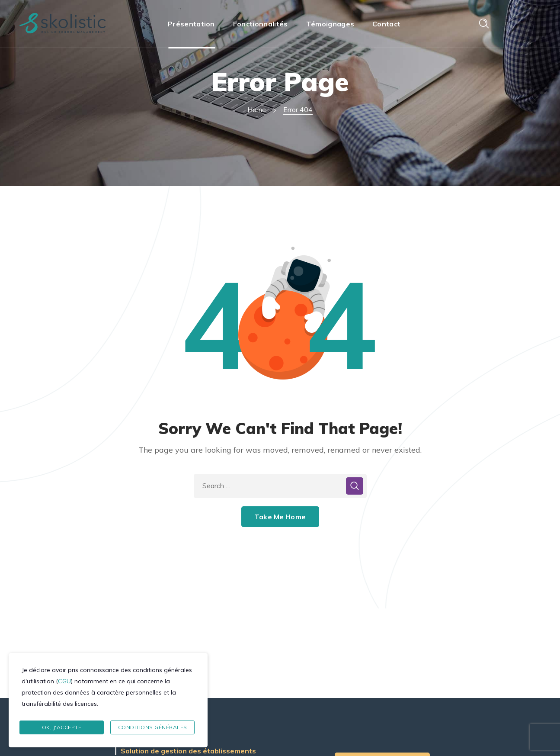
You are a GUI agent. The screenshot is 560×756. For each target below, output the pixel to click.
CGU (64, 681)
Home (257, 109)
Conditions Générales (153, 727)
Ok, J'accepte (62, 727)
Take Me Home (280, 517)
